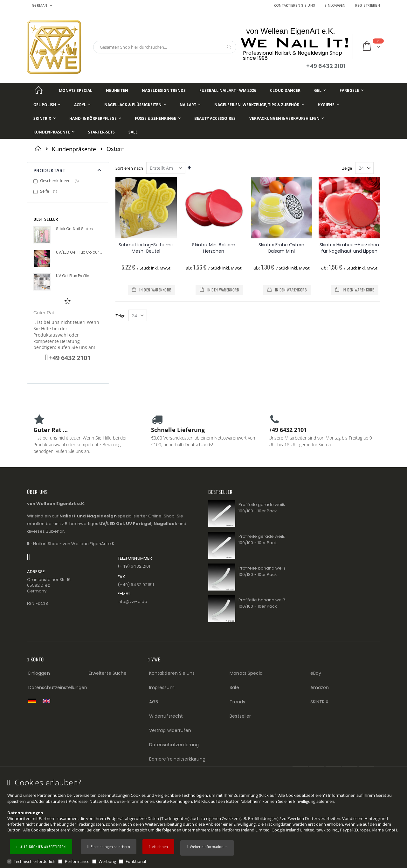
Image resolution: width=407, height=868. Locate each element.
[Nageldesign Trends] (164, 90)
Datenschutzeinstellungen (58, 687)
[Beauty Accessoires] (215, 118)
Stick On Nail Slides (74, 229)
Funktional (136, 861)
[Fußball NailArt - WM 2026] (228, 90)
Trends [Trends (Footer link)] (237, 702)
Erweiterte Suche (108, 673)
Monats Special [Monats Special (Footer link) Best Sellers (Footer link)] (247, 673)
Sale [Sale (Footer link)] (234, 687)
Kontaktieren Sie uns (295, 6)
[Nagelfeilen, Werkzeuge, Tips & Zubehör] (259, 105)
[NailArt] (190, 105)
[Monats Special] (76, 90)
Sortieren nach (129, 168)
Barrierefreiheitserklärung (177, 759)
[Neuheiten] (117, 90)
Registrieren (368, 6)
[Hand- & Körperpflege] (95, 118)
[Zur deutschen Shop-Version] (34, 701)
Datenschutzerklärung (174, 745)
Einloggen (335, 6)
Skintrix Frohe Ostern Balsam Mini (281, 248)
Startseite (39, 148)
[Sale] (133, 132)
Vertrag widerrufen (170, 730)
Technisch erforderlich (34, 861)
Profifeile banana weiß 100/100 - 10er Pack (262, 603)
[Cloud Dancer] (285, 90)
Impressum (162, 687)
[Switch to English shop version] (48, 701)
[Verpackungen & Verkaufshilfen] (287, 118)
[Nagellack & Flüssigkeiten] (135, 105)
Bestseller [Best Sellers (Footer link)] (240, 716)
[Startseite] (39, 90)
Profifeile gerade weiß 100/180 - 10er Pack (262, 508)
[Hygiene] (328, 105)
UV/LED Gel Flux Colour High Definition (79, 252)
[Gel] (320, 90)
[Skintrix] (45, 118)
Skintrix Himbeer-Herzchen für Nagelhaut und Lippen (349, 248)
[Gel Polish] (47, 105)
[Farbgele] (352, 90)
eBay (316, 673)
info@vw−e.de (132, 601)
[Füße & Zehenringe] (158, 118)
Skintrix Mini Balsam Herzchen (214, 248)
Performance (77, 861)
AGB (154, 702)
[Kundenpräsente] (54, 132)
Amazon (320, 687)
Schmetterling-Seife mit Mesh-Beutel (146, 248)
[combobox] (165, 47)
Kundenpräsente (74, 149)
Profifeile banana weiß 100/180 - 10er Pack (262, 571)
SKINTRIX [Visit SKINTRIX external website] (320, 702)
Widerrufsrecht (166, 716)
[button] (207, 848)
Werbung (107, 861)
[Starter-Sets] (101, 132)
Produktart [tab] (49, 170)
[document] (204, 821)
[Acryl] (82, 105)
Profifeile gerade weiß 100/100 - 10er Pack (262, 540)
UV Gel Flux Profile (72, 276)
